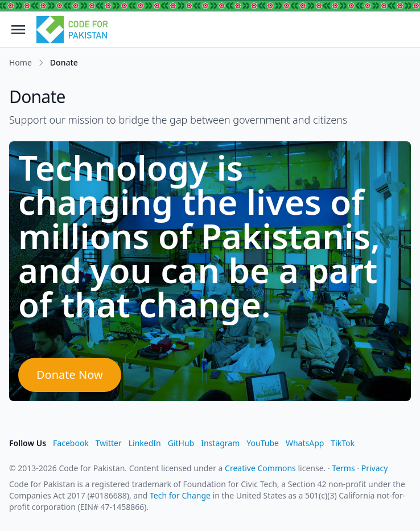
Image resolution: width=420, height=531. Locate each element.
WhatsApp (305, 443)
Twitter (109, 443)
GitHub (181, 443)
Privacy (375, 468)
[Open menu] (18, 30)
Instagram (220, 443)
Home (20, 62)
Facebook (71, 443)
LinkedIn (145, 443)
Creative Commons (260, 468)
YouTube (263, 443)
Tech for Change (180, 495)
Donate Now (70, 375)
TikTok (343, 443)
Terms (343, 468)
